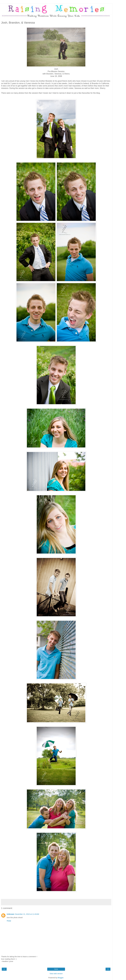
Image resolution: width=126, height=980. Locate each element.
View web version (56, 974)
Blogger (61, 978)
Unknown (11, 914)
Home (56, 969)
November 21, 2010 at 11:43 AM (27, 914)
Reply (9, 921)
